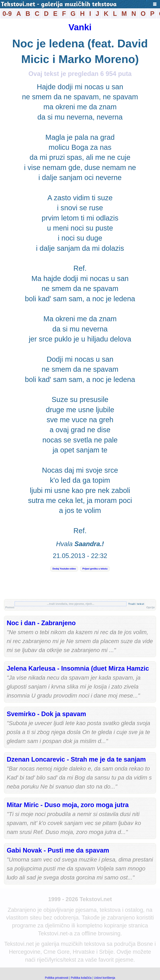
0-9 (7, 14)
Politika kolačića (81, 978)
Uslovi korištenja (105, 978)
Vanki (80, 27)
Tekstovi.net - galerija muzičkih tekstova (59, 5)
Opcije (151, 607)
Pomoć (10, 607)
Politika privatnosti (57, 978)
